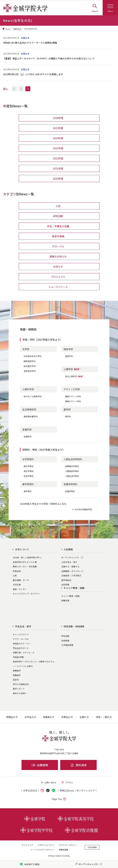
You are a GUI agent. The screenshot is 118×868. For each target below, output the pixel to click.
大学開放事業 (67, 645)
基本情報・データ (21, 580)
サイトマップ (27, 845)
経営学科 (69, 356)
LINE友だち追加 (30, 864)
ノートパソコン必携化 (23, 666)
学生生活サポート (21, 648)
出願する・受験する (70, 566)
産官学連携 (58, 236)
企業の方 (84, 717)
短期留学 (17, 675)
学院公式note (67, 790)
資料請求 (78, 765)
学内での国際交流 (21, 684)
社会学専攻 (29, 476)
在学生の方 (17, 29)
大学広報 (17, 585)
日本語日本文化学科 (33, 356)
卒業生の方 (67, 717)
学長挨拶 (17, 571)
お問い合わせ (49, 782)
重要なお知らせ (58, 256)
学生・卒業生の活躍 (58, 226)
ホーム (8, 29)
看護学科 (28, 437)
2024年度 (58, 138)
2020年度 (58, 178)
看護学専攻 (70, 491)
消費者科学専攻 (72, 466)
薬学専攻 (28, 491)
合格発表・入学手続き (71, 576)
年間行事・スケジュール (24, 653)
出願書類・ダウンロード (72, 571)
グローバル (58, 246)
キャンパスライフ (21, 634)
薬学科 (68, 416)
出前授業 (65, 585)
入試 (58, 206)
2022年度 (58, 158)
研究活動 (58, 216)
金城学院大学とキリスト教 (25, 562)
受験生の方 (12, 717)
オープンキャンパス (70, 557)
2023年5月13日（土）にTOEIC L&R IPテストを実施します (33, 74)
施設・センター (20, 589)
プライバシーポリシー (68, 845)
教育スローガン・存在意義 (25, 566)
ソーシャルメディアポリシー (42, 850)
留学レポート (19, 689)
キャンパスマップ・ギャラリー (27, 594)
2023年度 (58, 148)
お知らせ (58, 267)
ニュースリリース (58, 287)
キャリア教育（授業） (71, 596)
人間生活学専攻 (72, 476)
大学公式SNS (30, 790)
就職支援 (65, 600)
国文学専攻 (29, 466)
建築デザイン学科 (73, 396)
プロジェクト (58, 277)
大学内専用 (92, 847)
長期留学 (17, 671)
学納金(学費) (18, 657)
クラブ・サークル (21, 639)
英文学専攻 (29, 471)
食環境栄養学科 (31, 416)
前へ (6, 89)
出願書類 (40, 765)
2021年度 (58, 168)
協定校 (16, 680)
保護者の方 (49, 717)
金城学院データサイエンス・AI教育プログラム (34, 662)
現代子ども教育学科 (33, 396)
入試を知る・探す (69, 562)
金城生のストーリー (22, 643)
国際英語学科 (30, 361)
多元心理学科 (75, 376)
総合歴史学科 (30, 366)
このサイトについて (46, 845)
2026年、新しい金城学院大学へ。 (28, 557)
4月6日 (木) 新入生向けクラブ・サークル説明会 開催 (30, 43)
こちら (63, 504)
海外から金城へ (20, 693)
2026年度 (58, 118)
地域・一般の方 (104, 717)
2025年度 (58, 128)
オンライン (86, 790)
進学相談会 (66, 580)
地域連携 (65, 641)
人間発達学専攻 (72, 471)
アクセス (67, 782)
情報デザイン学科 (73, 401)
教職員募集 (64, 850)
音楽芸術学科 (30, 371)
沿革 (15, 576)
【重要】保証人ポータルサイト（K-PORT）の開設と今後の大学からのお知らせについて (49, 58)
